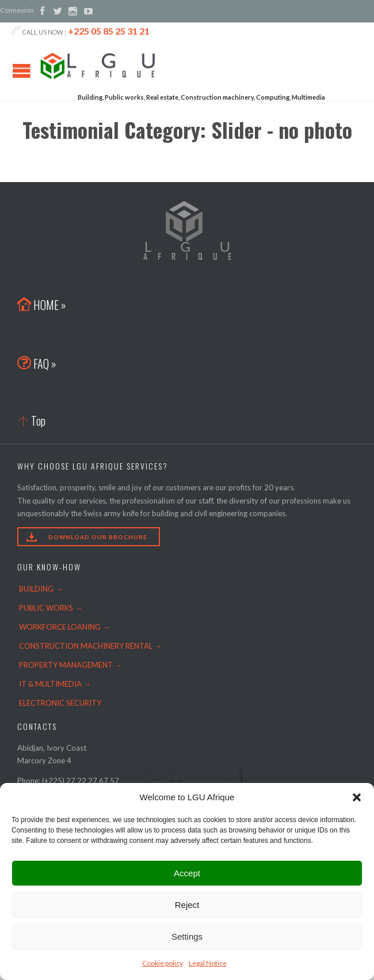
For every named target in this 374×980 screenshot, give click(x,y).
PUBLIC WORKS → (51, 608)
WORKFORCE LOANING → (64, 627)
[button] (357, 797)
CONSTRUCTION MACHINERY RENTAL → (90, 646)
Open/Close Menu (22, 71)
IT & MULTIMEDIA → (55, 684)
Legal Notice (208, 963)
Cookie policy (163, 963)
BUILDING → (41, 589)
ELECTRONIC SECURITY (60, 703)
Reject (187, 905)
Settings (187, 937)
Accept (187, 873)
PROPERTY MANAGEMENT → (70, 665)
